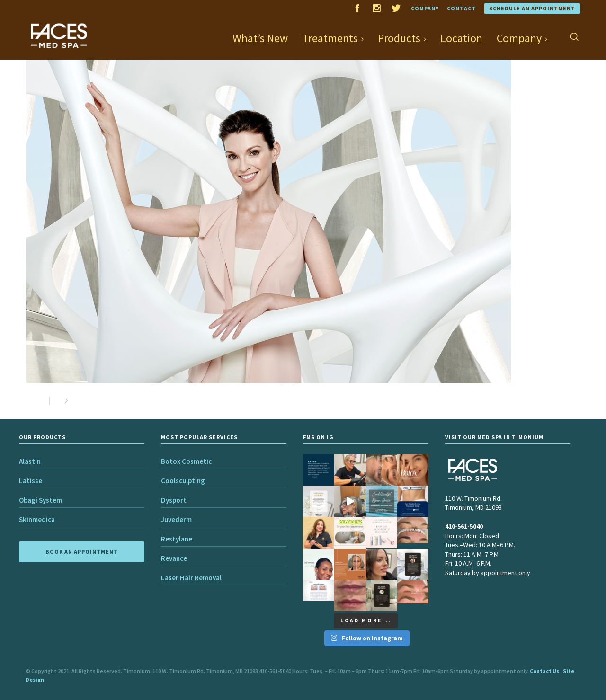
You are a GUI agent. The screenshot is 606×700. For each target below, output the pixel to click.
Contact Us (544, 671)
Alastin (30, 461)
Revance (174, 558)
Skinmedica (37, 519)
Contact (461, 8)
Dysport (174, 500)
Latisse (31, 481)
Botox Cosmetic (186, 461)
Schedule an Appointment (532, 8)
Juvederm (176, 519)
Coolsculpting (183, 481)
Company (425, 8)
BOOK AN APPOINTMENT (82, 552)
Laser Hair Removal (191, 578)
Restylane (177, 539)
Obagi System (40, 500)
